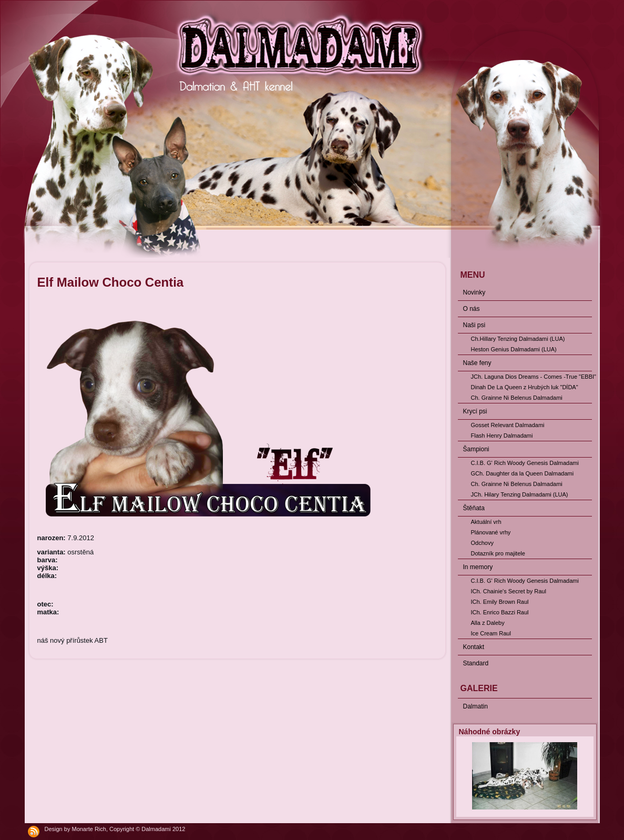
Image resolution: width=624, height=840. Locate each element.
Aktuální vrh (486, 522)
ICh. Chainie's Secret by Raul (509, 591)
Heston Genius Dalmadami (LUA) (514, 349)
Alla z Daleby (488, 623)
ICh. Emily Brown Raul (500, 602)
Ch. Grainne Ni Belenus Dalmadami (517, 398)
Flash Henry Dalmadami (502, 436)
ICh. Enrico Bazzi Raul (500, 612)
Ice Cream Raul (491, 633)
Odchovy (482, 543)
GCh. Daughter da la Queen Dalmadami (523, 473)
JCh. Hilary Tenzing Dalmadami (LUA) (520, 494)
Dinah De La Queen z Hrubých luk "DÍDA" (525, 387)
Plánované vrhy (491, 532)
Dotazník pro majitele (498, 553)
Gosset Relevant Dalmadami (508, 425)
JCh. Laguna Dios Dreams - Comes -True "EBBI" (531, 377)
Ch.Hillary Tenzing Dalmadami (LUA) (518, 339)
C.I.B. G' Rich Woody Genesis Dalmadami (525, 463)
